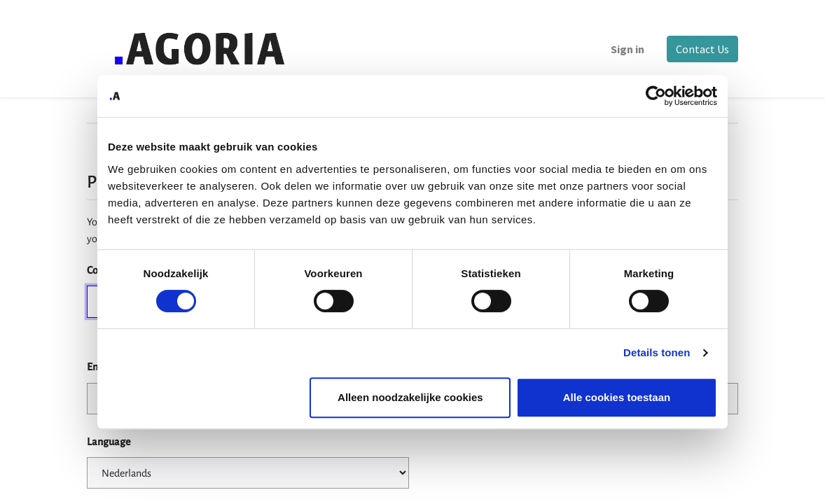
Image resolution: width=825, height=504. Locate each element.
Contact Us (702, 49)
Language (109, 442)
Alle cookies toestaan (617, 397)
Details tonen (657, 352)
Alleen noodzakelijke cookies (410, 397)
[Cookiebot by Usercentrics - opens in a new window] (656, 96)
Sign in (628, 49)
